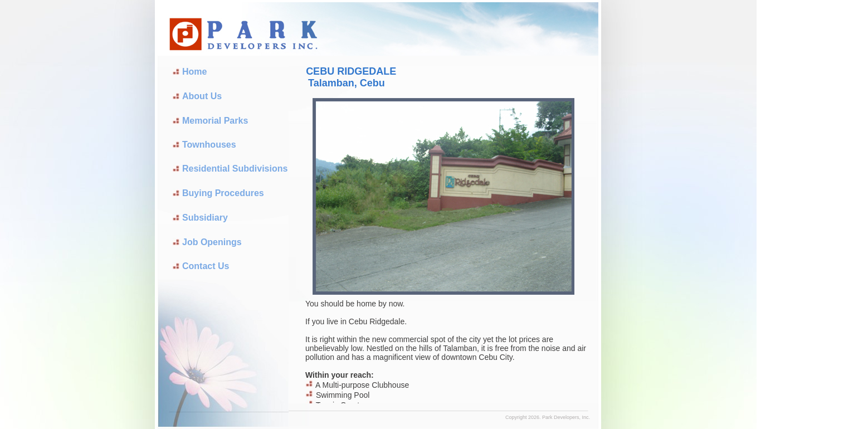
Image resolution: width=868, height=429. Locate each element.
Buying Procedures (223, 193)
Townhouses (209, 145)
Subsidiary (205, 218)
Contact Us (206, 266)
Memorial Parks (215, 121)
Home (194, 72)
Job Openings (212, 242)
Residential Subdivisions (235, 169)
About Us (202, 96)
